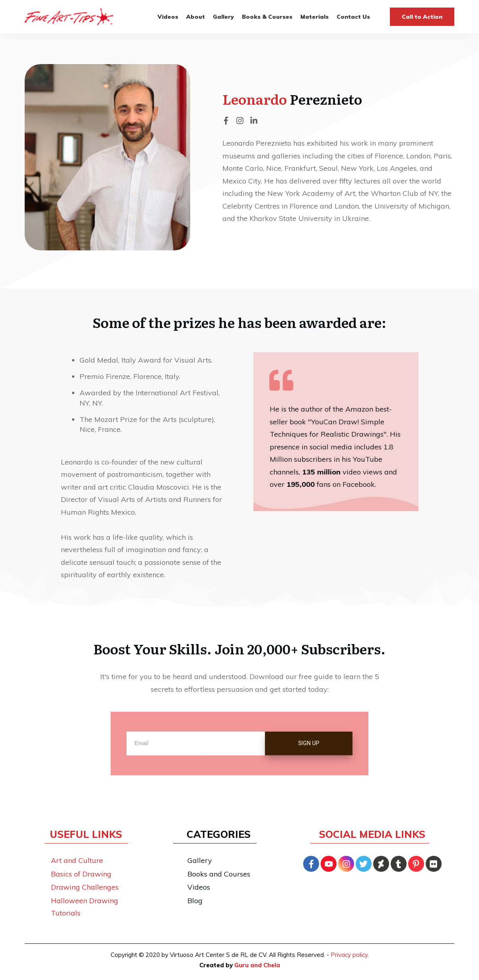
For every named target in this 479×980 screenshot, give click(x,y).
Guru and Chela (257, 965)
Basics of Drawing (81, 874)
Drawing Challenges (85, 887)
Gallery (200, 860)
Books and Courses (219, 874)
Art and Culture (77, 860)
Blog (195, 901)
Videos (199, 887)
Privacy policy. (350, 955)
